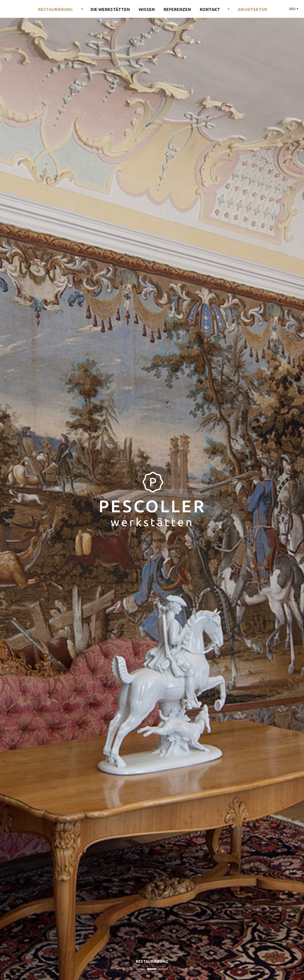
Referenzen (177, 9)
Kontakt (210, 9)
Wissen (147, 9)
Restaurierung (55, 9)
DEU (292, 9)
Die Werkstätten (110, 9)
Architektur (252, 9)
